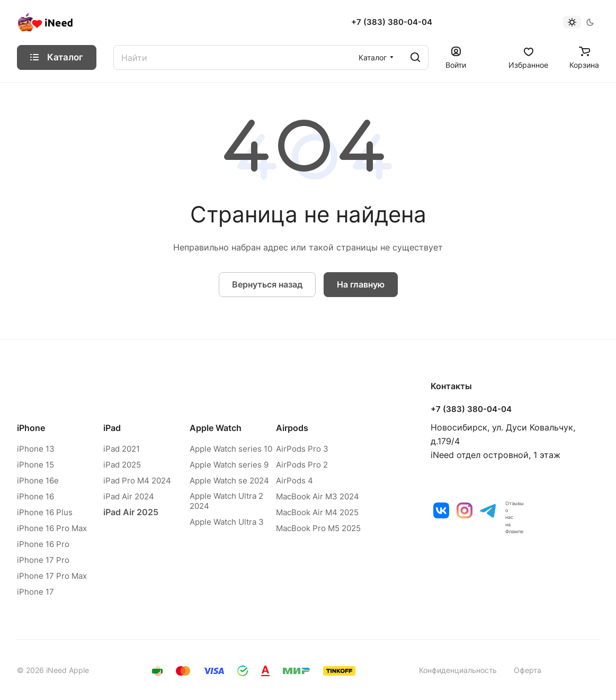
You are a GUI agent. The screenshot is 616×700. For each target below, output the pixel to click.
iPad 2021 (122, 449)
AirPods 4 (294, 481)
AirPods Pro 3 (302, 449)
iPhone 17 (35, 592)
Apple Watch (216, 428)
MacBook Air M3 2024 (318, 496)
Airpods (292, 428)
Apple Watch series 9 (229, 465)
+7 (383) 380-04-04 (392, 22)
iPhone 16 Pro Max (52, 528)
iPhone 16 (35, 496)
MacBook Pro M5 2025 (318, 528)
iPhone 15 (35, 465)
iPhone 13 (36, 449)
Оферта (528, 670)
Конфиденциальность (458, 670)
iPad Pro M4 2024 (137, 481)
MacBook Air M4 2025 (317, 512)
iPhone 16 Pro (43, 544)
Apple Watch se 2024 (229, 481)
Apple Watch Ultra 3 (227, 522)
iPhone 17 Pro (43, 560)
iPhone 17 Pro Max (52, 576)
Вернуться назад (267, 284)
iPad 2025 (122, 465)
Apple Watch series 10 (231, 449)
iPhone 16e (38, 481)
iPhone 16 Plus (45, 512)
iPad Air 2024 (129, 496)
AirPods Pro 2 (302, 465)
